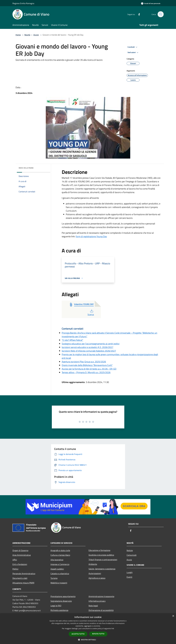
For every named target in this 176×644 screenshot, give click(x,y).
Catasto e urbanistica (60, 574)
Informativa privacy (97, 601)
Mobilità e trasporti (59, 583)
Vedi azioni (133, 53)
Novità (27, 35)
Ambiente (93, 564)
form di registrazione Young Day (91, 236)
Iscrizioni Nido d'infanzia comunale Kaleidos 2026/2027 (89, 351)
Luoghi (130, 572)
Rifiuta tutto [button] (98, 634)
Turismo (54, 578)
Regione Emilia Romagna (23, 3)
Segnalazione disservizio (61, 601)
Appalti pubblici (57, 569)
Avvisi (36, 35)
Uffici (15, 560)
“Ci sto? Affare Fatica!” (72, 340)
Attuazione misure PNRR (23, 583)
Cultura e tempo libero (60, 555)
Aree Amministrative (22, 555)
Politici (15, 569)
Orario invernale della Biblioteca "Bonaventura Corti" (87, 365)
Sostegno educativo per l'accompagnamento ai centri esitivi (91, 344)
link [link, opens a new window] (113, 629)
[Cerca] (161, 14)
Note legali (93, 606)
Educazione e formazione (99, 550)
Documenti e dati (20, 578)
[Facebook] (138, 14)
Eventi (129, 577)
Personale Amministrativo (24, 574)
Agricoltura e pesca (97, 578)
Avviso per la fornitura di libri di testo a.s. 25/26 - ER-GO (89, 369)
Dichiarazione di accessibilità (101, 610)
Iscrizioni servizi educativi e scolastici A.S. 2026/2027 (87, 347)
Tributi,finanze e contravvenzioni (103, 560)
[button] (88, 640)
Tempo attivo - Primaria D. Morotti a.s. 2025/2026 (86, 372)
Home (18, 35)
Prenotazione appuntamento (63, 596)
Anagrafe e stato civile (60, 550)
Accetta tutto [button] (78, 634)
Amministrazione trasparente (101, 596)
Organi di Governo (20, 550)
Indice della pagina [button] (26, 168)
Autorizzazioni (95, 573)
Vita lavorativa (57, 560)
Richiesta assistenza (59, 610)
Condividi (133, 47)
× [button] (173, 616)
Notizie (130, 550)
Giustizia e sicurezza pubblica (101, 555)
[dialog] (88, 629)
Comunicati (132, 555)
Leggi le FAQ (56, 606)
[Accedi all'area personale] (151, 3)
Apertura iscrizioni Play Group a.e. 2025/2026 (84, 362)
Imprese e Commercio (60, 564)
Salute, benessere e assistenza (102, 569)
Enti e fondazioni (20, 564)
